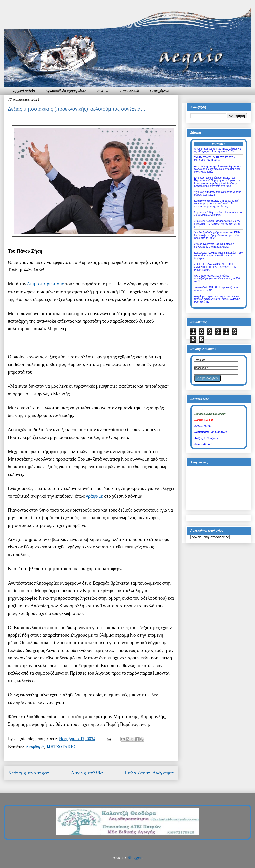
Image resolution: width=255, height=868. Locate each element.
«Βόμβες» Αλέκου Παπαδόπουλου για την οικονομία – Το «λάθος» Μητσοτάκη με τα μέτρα (217, 224)
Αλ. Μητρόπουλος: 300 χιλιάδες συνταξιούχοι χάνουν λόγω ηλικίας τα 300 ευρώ (217, 279)
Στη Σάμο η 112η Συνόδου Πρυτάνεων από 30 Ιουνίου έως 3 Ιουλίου (218, 214)
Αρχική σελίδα (24, 91)
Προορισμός (201, 368)
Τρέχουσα (200, 360)
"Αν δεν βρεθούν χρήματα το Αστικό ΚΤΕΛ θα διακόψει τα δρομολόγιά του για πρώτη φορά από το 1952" (217, 235)
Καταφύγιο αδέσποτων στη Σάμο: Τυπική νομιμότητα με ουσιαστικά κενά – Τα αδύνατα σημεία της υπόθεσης (217, 203)
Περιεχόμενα (160, 91)
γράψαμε (94, 496)
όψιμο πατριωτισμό (46, 284)
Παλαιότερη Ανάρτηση (149, 773)
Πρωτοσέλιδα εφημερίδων (66, 91)
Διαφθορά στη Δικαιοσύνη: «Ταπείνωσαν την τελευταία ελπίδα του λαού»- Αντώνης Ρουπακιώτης (217, 299)
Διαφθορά (35, 747)
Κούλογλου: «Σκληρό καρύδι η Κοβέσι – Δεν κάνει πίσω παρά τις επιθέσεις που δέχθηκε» (218, 256)
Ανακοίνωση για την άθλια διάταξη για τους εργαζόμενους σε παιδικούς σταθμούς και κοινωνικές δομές (218, 169)
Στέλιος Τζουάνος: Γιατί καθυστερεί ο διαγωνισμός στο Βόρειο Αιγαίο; (214, 245)
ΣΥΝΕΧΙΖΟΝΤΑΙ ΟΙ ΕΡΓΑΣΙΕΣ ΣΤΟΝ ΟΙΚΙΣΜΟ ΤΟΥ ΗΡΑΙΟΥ (215, 159)
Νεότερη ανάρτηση (29, 773)
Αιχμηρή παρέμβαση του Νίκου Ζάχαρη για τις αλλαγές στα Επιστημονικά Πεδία (218, 150)
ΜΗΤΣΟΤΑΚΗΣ (62, 747)
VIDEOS (103, 91)
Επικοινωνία (130, 91)
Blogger (135, 858)
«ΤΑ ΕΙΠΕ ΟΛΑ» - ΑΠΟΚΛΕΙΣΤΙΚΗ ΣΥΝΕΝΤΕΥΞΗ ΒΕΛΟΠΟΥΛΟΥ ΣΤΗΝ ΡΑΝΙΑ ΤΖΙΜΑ (215, 267)
